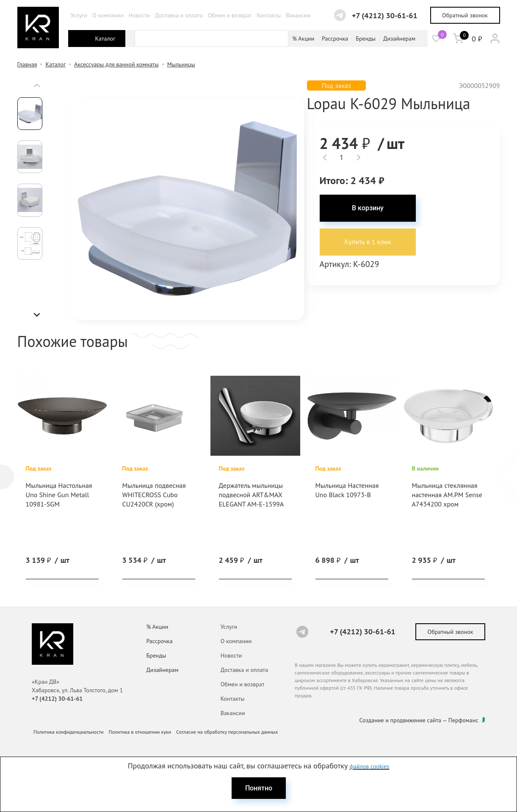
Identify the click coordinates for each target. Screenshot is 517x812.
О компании (108, 15)
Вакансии (298, 15)
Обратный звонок (465, 15)
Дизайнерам (399, 39)
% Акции (303, 39)
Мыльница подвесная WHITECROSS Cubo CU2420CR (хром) (154, 495)
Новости (140, 15)
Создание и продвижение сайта (401, 720)
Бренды (366, 39)
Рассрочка (335, 39)
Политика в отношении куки (140, 732)
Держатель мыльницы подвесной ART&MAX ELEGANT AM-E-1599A (252, 495)
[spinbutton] (342, 157)
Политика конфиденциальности (69, 732)
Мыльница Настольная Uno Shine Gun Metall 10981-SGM (59, 495)
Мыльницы (181, 64)
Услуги (79, 15)
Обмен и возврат (230, 15)
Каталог (55, 64)
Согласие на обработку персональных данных (227, 732)
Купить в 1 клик (368, 242)
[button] (37, 85)
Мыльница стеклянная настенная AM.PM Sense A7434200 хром (447, 495)
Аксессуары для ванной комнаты (116, 64)
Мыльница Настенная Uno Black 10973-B (347, 490)
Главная (27, 64)
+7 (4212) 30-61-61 (385, 15)
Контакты (269, 15)
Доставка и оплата (179, 15)
